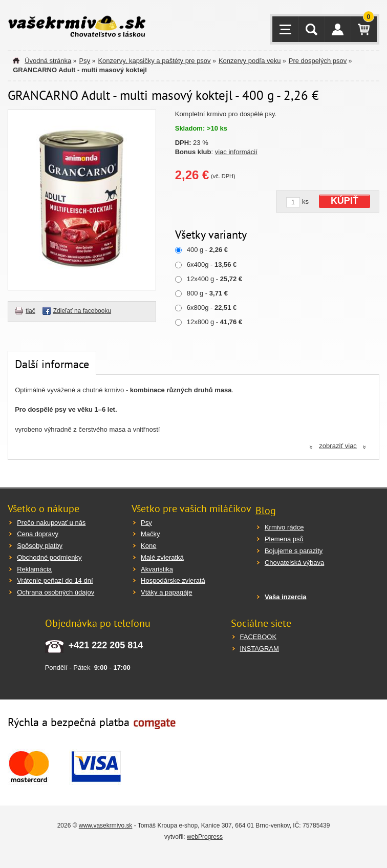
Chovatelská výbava (294, 563)
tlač (30, 311)
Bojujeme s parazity (294, 551)
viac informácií (236, 152)
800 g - (207, 293)
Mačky (150, 534)
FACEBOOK (259, 637)
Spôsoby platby (40, 546)
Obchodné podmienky (49, 557)
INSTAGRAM (260, 649)
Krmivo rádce (284, 527)
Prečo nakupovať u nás (51, 523)
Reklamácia (34, 569)
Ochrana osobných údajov (56, 592)
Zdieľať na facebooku (82, 311)
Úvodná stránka (48, 61)
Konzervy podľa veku (250, 61)
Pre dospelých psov (318, 61)
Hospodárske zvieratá (173, 580)
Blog (266, 511)
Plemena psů (284, 539)
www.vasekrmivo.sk (106, 825)
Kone (148, 546)
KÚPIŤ (345, 201)
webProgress (205, 837)
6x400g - (212, 264)
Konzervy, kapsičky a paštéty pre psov (154, 61)
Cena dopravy (38, 534)
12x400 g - (214, 279)
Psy (84, 61)
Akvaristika (157, 569)
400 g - (207, 250)
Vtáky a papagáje (166, 592)
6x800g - (212, 308)
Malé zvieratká (162, 557)
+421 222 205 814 (106, 645)
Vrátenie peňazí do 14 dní (55, 580)
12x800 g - (214, 322)
